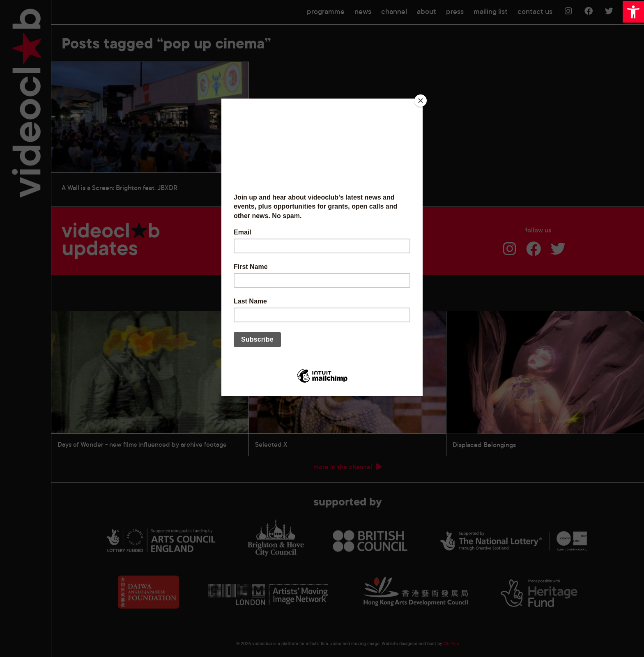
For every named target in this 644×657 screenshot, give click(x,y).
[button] (633, 12)
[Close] (421, 101)
